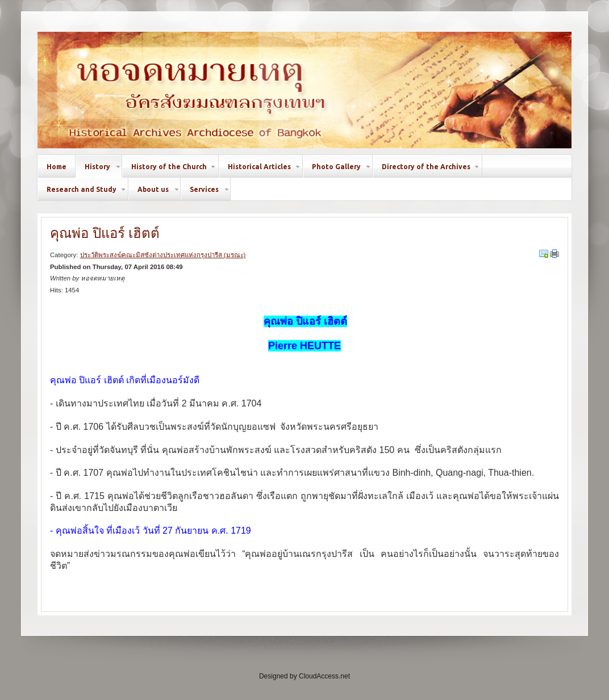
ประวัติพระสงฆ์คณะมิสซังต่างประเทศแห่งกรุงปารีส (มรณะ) (163, 255)
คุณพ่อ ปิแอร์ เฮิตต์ (105, 233)
